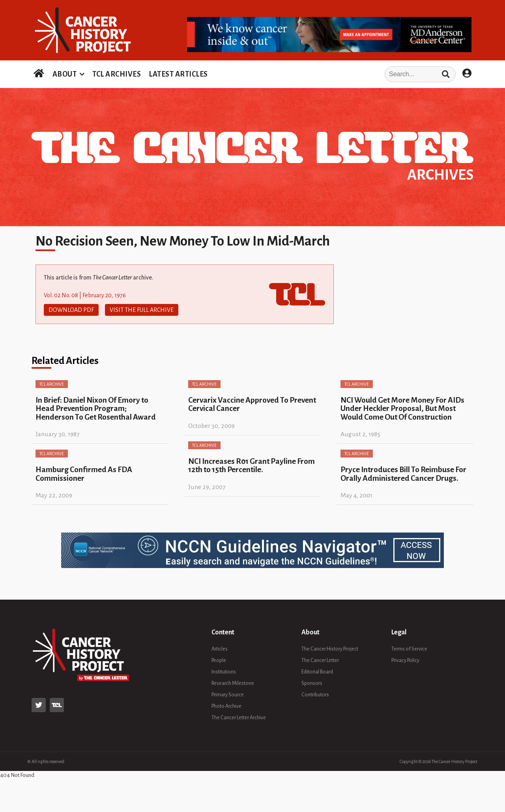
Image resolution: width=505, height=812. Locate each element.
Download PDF (71, 310)
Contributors (315, 695)
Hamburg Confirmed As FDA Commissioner (84, 474)
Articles (220, 649)
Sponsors (312, 683)
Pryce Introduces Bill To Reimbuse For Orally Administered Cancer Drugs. (403, 474)
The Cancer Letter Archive (239, 718)
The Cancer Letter (320, 660)
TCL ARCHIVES (117, 74)
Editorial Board (317, 672)
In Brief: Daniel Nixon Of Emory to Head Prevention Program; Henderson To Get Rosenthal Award (96, 409)
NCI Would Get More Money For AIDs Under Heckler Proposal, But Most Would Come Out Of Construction (402, 409)
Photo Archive (226, 706)
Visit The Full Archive (142, 310)
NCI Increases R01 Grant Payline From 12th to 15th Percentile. (252, 465)
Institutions (224, 672)
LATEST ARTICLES (178, 74)
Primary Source (228, 695)
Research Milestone (233, 683)
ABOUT (65, 74)
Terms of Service (409, 649)
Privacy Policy (405, 660)
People (219, 660)
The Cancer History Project (330, 649)
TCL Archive (52, 384)
